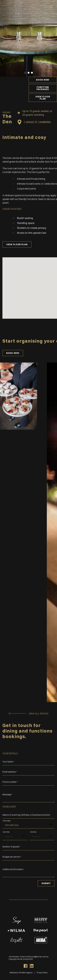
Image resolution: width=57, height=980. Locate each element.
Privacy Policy (42, 973)
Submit (46, 890)
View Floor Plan (43, 98)
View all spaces (39, 721)
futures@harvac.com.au (39, 957)
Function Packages (43, 88)
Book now (43, 80)
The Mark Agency (25, 973)
